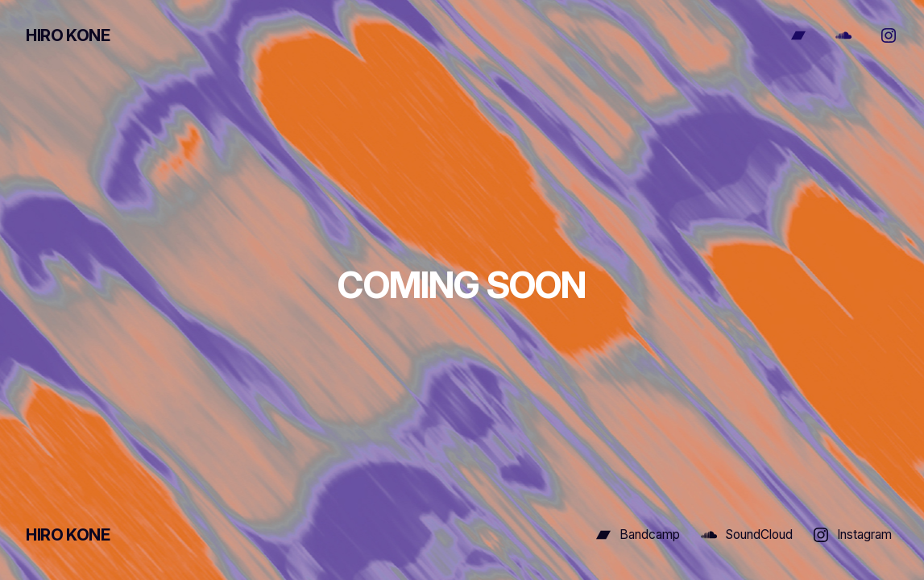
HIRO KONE (68, 35)
